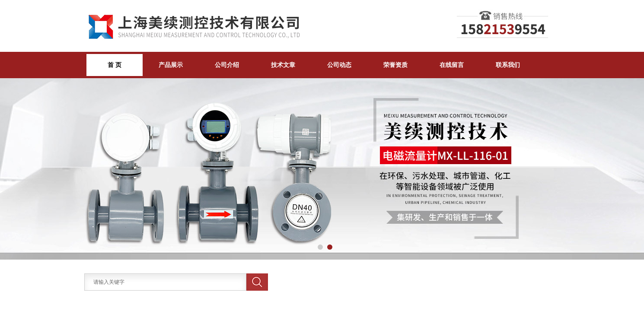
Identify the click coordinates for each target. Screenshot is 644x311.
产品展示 (171, 65)
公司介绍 (227, 65)
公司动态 (339, 65)
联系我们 (508, 65)
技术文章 (283, 65)
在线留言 (452, 65)
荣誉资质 (395, 65)
